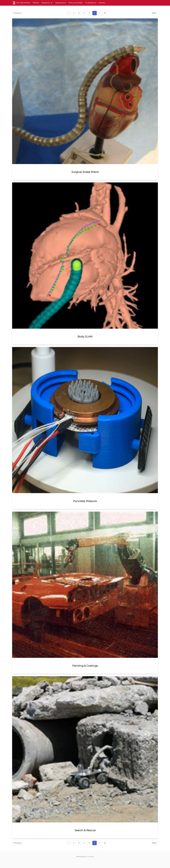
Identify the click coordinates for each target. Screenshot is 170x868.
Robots (36, 3)
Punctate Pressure (85, 501)
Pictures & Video (76, 3)
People (102, 3)
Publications (91, 3)
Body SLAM (85, 337)
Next (154, 13)
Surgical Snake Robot (85, 172)
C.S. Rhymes (90, 857)
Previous (17, 13)
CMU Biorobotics (21, 3)
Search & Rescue (85, 830)
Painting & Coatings (85, 666)
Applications (61, 3)
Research (46, 3)
